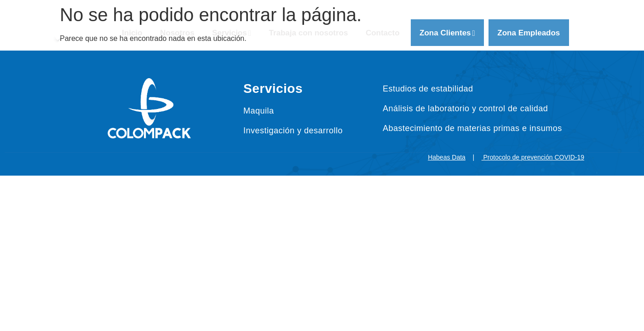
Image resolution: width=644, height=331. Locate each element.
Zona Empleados (531, 33)
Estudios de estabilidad (428, 89)
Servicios (231, 33)
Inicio (130, 33)
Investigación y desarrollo (293, 131)
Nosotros (176, 33)
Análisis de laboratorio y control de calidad (465, 108)
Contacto (384, 33)
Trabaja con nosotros (309, 33)
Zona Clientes (449, 33)
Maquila (259, 111)
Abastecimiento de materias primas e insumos (472, 128)
